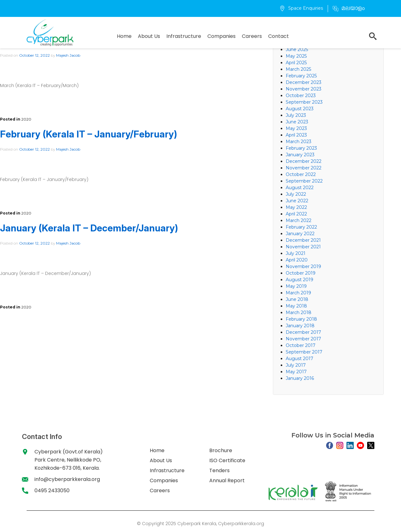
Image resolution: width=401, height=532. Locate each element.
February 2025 (301, 76)
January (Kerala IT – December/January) (89, 228)
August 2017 (299, 359)
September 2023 (304, 102)
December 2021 (303, 240)
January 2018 (300, 326)
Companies (221, 36)
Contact (279, 36)
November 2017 (303, 339)
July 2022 (296, 194)
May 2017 (296, 372)
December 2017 (303, 332)
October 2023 (301, 96)
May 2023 (296, 128)
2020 (26, 119)
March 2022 (299, 220)
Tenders (219, 470)
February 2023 (301, 148)
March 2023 (299, 142)
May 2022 (296, 207)
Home (124, 36)
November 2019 (303, 266)
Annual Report (227, 480)
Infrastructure (184, 36)
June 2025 (297, 49)
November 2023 (304, 89)
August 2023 (300, 109)
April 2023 (296, 135)
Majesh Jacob (68, 55)
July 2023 (296, 115)
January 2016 (300, 378)
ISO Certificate (227, 460)
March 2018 (299, 312)
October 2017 (301, 345)
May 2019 (296, 286)
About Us (149, 36)
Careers (252, 36)
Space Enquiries (301, 8)
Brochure (221, 450)
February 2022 (301, 227)
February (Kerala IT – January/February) (90, 134)
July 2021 (296, 253)
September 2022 (304, 181)
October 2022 (301, 174)
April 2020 (297, 260)
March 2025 (298, 69)
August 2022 (300, 188)
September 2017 (304, 352)
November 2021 (303, 247)
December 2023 (304, 82)
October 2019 (301, 273)
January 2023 (300, 155)
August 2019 (299, 280)
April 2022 (296, 214)
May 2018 (296, 306)
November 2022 (304, 168)
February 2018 (301, 319)
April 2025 (296, 63)
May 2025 (296, 56)
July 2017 (296, 365)
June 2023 (297, 122)
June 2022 (297, 201)
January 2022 (300, 234)
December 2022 (304, 161)
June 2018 (297, 299)
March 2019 (298, 293)
